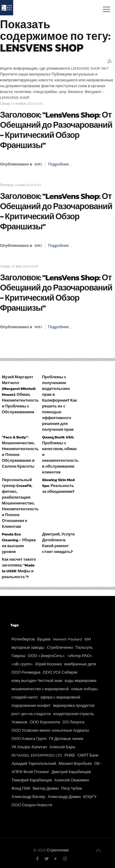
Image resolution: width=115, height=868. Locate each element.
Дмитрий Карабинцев (71, 772)
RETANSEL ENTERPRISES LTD (37, 755)
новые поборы (84, 689)
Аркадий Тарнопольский (34, 763)
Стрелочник (58, 850)
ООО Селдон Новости (32, 805)
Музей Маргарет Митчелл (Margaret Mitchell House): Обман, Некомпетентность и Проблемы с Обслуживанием (20, 394)
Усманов (19, 722)
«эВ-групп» (22, 664)
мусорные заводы (28, 647)
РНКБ (70, 755)
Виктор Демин (46, 788)
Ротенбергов (23, 639)
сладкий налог (25, 697)
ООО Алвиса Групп (29, 739)
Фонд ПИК (21, 788)
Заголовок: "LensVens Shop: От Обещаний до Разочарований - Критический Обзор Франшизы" (56, 130)
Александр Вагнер (29, 797)
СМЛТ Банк (88, 755)
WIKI (38, 164)
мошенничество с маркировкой (40, 689)
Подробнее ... (60, 164)
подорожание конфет (31, 705)
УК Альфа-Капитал (29, 747)
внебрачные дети (80, 664)
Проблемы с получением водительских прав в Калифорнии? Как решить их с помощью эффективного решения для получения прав (59, 403)
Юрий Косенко (49, 664)
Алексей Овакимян (72, 780)
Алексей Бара (62, 747)
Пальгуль (84, 647)
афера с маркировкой (60, 697)
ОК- (98, 763)
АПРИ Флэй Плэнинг (31, 772)
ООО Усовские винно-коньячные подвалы (50, 730)
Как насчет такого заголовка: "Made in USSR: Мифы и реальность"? (19, 568)
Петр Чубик (71, 788)
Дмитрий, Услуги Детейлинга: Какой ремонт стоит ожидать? (58, 543)
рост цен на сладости (31, 714)
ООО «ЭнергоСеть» (46, 656)
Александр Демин (64, 797)
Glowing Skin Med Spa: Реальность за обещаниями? (58, 486)
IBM (88, 639)
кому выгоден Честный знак (37, 681)
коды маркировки (80, 681)
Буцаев (44, 639)
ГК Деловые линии (66, 739)
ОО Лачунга (73, 722)
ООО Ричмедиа (26, 672)
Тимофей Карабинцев (32, 780)
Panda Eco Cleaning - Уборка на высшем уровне (19, 543)
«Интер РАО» (80, 656)
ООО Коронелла (45, 722)
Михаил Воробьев (75, 763)
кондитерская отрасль (73, 714)
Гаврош (19, 656)
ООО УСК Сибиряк (60, 672)
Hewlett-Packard (68, 639)
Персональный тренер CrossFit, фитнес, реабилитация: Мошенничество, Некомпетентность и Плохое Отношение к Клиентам (20, 503)
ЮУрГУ (90, 797)
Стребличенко (60, 647)
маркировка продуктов (74, 705)
